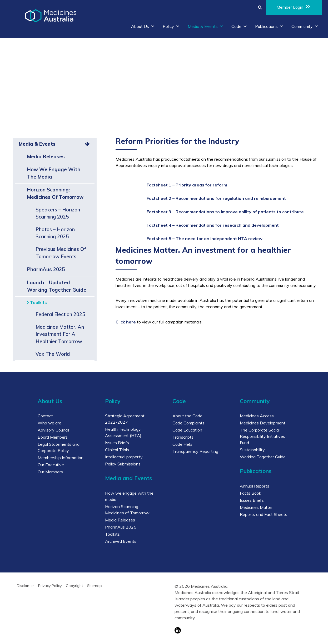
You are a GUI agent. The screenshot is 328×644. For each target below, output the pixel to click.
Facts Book (250, 493)
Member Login (294, 7)
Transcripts (183, 437)
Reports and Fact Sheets (264, 514)
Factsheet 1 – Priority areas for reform (187, 185)
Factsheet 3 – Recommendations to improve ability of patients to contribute (225, 212)
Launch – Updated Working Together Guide (57, 286)
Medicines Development (263, 423)
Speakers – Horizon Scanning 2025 (58, 213)
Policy (171, 26)
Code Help (182, 444)
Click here (126, 322)
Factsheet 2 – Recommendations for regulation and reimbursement (216, 198)
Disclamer (25, 586)
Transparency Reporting (195, 451)
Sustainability (252, 450)
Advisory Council (53, 430)
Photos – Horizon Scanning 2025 (55, 233)
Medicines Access (257, 416)
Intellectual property (124, 457)
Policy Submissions (123, 464)
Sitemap (95, 586)
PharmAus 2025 (46, 269)
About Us (143, 26)
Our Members (50, 472)
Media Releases (46, 157)
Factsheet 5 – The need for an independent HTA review (205, 239)
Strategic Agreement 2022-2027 (125, 419)
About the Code (187, 416)
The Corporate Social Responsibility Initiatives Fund (262, 436)
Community (305, 26)
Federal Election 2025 (60, 314)
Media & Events (206, 26)
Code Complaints (188, 423)
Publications (269, 26)
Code (239, 26)
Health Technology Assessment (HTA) (123, 432)
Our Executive (51, 465)
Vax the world (53, 354)
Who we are (49, 423)
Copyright (74, 586)
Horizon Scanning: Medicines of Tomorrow (55, 193)
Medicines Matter (256, 507)
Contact (45, 416)
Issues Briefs (117, 443)
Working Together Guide (263, 457)
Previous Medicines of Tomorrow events (61, 253)
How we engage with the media (54, 173)
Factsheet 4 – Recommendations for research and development (213, 225)
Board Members (53, 437)
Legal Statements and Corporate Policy (59, 447)
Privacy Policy (50, 586)
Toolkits (38, 302)
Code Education (187, 430)
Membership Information (61, 458)
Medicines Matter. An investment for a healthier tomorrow (60, 334)
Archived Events (121, 541)
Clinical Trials (117, 450)
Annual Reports (255, 486)
